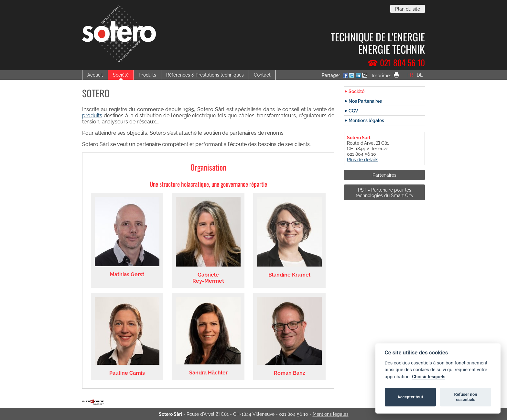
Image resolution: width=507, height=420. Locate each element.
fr (410, 75)
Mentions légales (366, 120)
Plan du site (408, 9)
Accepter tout (410, 397)
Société (121, 75)
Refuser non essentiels (465, 397)
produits (92, 115)
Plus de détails (363, 159)
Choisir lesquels (429, 377)
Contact (262, 75)
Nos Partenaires (365, 101)
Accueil (95, 75)
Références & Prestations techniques (205, 75)
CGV (353, 111)
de (420, 75)
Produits (147, 75)
